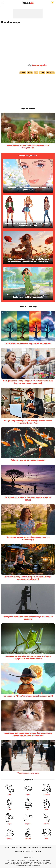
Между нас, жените (28, 156)
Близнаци (46, 790)
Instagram (23, 848)
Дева (46, 804)
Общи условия (33, 848)
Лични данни (20, 851)
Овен (10, 790)
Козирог (10, 833)
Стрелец (46, 819)
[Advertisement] (28, 13)
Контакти (29, 851)
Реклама (38, 851)
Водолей (28, 833)
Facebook (14, 848)
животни (23, 73)
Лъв (28, 804)
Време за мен (50, 73)
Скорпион (28, 819)
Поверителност (45, 848)
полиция (42, 73)
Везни (10, 819)
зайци (36, 73)
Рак (10, 804)
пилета (30, 73)
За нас (7, 848)
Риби (46, 833)
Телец (28, 790)
